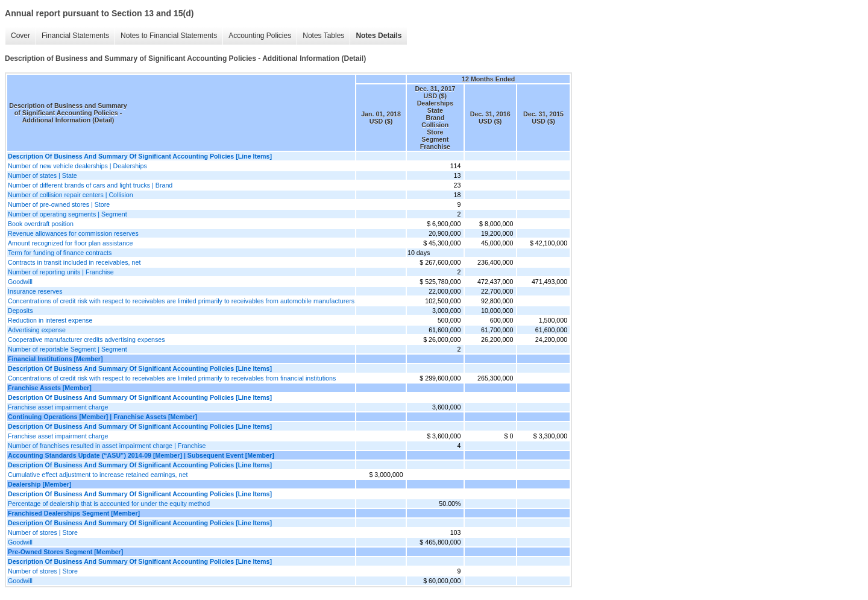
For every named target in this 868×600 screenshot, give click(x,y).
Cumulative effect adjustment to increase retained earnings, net (98, 475)
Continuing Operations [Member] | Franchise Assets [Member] (102, 417)
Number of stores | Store (43, 532)
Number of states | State (42, 175)
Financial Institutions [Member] (55, 359)
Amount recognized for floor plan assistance (70, 243)
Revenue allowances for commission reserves (73, 233)
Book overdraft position (41, 224)
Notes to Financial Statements (169, 36)
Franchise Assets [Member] (50, 388)
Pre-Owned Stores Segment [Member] (65, 552)
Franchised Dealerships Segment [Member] (74, 513)
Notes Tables (323, 36)
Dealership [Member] (39, 484)
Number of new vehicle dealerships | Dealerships (77, 166)
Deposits (20, 311)
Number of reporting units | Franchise (61, 272)
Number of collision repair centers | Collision (71, 195)
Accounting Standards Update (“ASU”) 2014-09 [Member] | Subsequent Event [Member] (141, 455)
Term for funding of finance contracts (60, 253)
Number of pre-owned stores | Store (59, 204)
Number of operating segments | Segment (68, 214)
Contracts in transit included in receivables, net (74, 262)
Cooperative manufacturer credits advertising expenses (86, 339)
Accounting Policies (260, 36)
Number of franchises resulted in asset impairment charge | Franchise (107, 446)
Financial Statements (75, 36)
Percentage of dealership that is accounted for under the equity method (109, 504)
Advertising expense (37, 330)
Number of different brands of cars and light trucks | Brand (90, 185)
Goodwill (20, 282)
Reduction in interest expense (50, 320)
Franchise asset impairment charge (58, 407)
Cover (20, 36)
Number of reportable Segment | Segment (68, 349)
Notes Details (379, 36)
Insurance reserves (35, 291)
